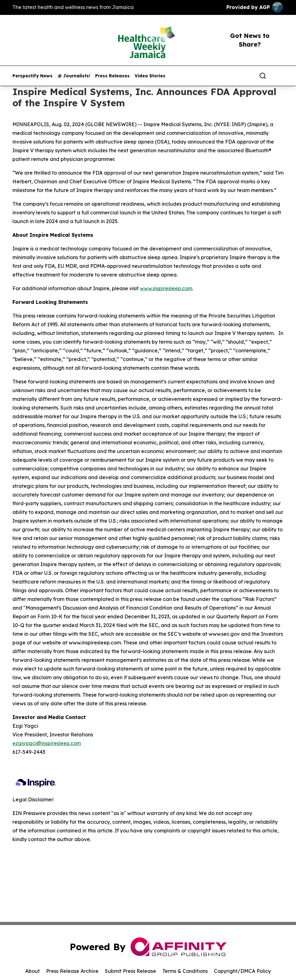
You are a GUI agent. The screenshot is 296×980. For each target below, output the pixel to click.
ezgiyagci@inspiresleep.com (47, 743)
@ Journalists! (74, 76)
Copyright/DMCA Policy (242, 971)
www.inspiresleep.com (166, 288)
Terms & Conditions (185, 971)
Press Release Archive (72, 971)
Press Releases (112, 76)
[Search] (263, 76)
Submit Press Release (130, 971)
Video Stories (150, 76)
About (32, 971)
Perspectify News (32, 76)
